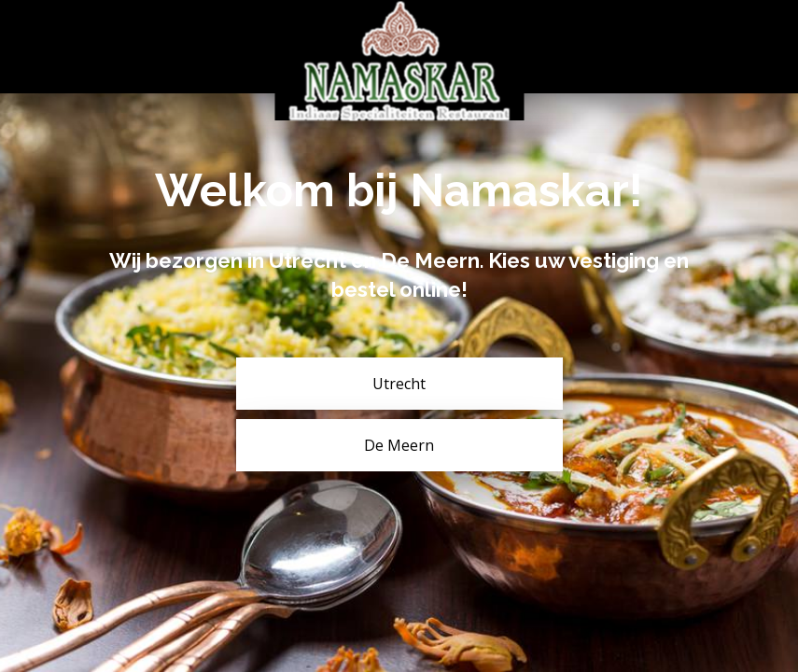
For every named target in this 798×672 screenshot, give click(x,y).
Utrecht (399, 384)
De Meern (399, 445)
